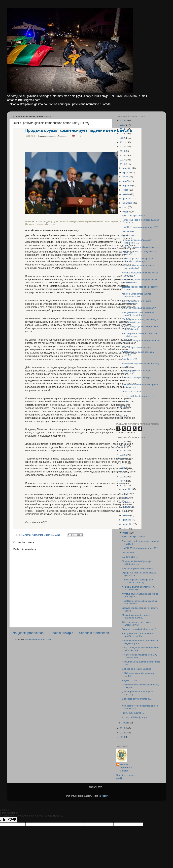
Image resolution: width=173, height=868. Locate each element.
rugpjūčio (127, 185)
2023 (123, 134)
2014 (123, 411)
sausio (126, 402)
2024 (123, 129)
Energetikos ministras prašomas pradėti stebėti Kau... (138, 314)
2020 (123, 147)
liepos (126, 190)
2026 (123, 121)
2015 (123, 407)
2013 (123, 416)
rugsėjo (127, 181)
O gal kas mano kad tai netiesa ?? (139, 308)
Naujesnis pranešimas (28, 633)
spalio (126, 177)
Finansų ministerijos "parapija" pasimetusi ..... (137, 241)
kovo (125, 207)
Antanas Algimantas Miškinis (126, 768)
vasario (126, 212)
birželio (126, 194)
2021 (123, 142)
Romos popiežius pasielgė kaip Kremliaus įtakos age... (137, 260)
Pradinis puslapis (61, 633)
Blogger (103, 796)
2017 (123, 160)
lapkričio (127, 172)
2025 (123, 125)
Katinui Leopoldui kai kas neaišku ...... (141, 247)
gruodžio (127, 168)
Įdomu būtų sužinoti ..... (134, 392)
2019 (123, 151)
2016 (123, 164)
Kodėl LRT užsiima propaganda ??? (140, 227)
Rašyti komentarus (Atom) (39, 640)
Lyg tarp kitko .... (130, 236)
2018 (123, 155)
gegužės (127, 199)
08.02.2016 (30, 136)
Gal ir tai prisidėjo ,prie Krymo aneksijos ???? (137, 302)
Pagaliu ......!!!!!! (130, 359)
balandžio (128, 203)
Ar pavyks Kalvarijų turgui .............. (139, 396)
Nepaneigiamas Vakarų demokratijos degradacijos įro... (140, 321)
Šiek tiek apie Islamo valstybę (137, 348)
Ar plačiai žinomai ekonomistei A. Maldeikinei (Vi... (138, 267)
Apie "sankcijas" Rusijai (134, 216)
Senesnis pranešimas (94, 633)
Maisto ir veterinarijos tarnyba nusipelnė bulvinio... (137, 295)
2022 (123, 138)
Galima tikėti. (128, 231)
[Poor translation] (12, 820)
